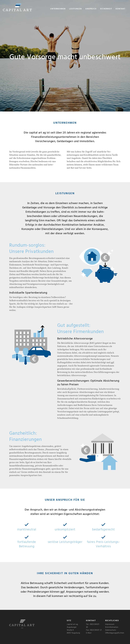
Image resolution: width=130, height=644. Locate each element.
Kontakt (120, 9)
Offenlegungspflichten (115, 633)
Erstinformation (112, 627)
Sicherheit (106, 9)
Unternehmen (58, 9)
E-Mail (89, 633)
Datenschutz (111, 630)
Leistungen (75, 9)
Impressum (110, 624)
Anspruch (91, 9)
